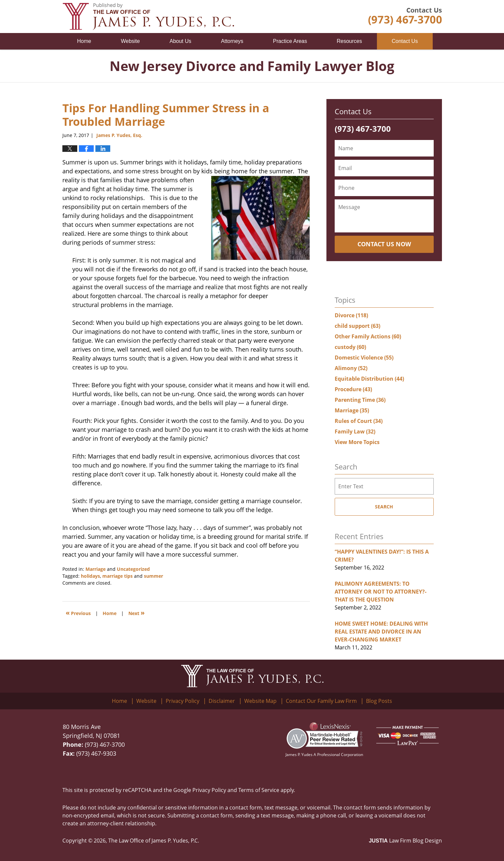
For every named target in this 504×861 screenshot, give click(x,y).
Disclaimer (222, 701)
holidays (90, 576)
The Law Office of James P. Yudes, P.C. (154, 841)
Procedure (353, 389)
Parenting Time (360, 400)
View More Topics (357, 442)
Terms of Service (259, 790)
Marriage (96, 569)
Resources (349, 41)
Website (130, 41)
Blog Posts (379, 701)
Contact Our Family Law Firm (321, 701)
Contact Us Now (384, 244)
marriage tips (118, 576)
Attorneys (232, 41)
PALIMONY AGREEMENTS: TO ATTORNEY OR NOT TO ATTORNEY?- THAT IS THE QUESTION (381, 592)
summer (153, 576)
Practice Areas (290, 41)
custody (350, 347)
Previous (78, 613)
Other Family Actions (368, 336)
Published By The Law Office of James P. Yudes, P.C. (405, 17)
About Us (181, 41)
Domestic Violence (364, 358)
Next (136, 613)
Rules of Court (359, 421)
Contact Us (405, 41)
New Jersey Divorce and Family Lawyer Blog (148, 17)
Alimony (351, 368)
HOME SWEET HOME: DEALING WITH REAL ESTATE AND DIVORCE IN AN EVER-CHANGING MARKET (381, 632)
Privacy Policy (183, 701)
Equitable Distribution (369, 379)
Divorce (351, 315)
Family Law (355, 431)
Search (384, 507)
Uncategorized (133, 569)
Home (84, 41)
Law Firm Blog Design (405, 841)
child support (357, 326)
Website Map (260, 701)
